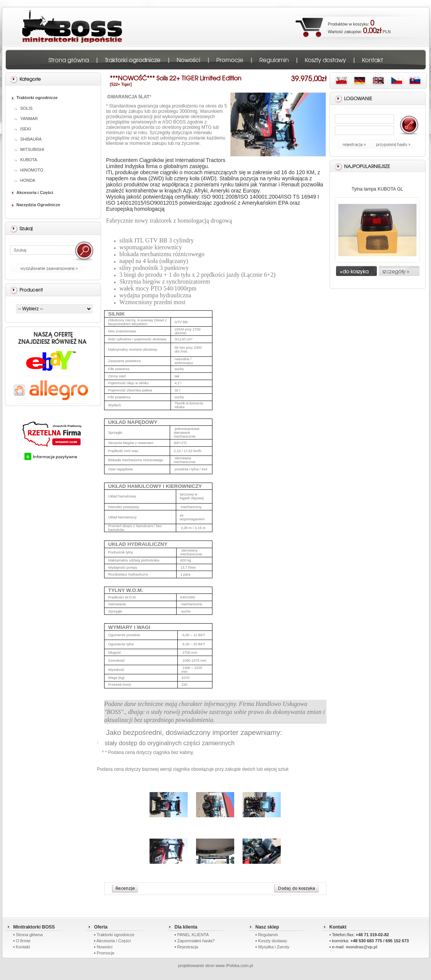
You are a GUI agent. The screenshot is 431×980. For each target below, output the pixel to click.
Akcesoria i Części (32, 192)
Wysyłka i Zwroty (273, 947)
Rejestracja (187, 947)
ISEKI (23, 129)
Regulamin (274, 60)
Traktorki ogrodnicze (133, 60)
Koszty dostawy (325, 60)
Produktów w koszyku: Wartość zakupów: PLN (359, 26)
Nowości (188, 60)
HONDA (25, 180)
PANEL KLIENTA (193, 935)
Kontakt (372, 60)
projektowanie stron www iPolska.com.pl (215, 966)
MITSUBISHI (29, 149)
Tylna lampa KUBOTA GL (377, 189)
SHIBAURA (28, 139)
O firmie (23, 941)
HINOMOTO (29, 170)
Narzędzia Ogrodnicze (35, 205)
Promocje (230, 60)
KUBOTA (26, 160)
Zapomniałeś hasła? (196, 941)
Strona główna (69, 60)
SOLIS (23, 108)
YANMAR (26, 119)
